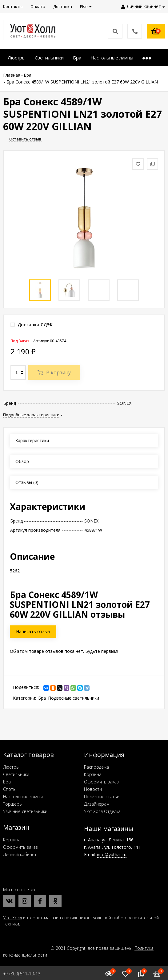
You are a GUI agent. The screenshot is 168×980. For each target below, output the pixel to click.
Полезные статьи (102, 797)
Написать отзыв (33, 631)
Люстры (11, 767)
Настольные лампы (23, 797)
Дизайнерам (97, 804)
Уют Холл (12, 918)
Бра (42, 698)
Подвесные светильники (74, 698)
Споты (10, 789)
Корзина (93, 774)
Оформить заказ (101, 782)
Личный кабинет (20, 854)
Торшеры (13, 804)
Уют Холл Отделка (102, 811)
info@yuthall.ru (112, 854)
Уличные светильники (25, 811)
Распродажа (96, 767)
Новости (93, 789)
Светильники (16, 774)
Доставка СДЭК (32, 325)
